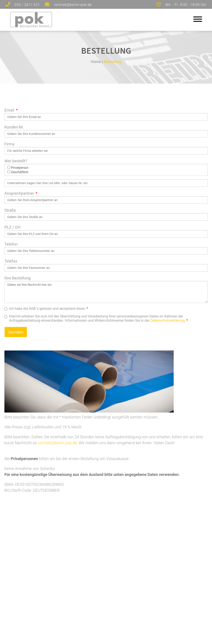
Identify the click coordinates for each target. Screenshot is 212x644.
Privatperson (18, 168)
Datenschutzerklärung (167, 320)
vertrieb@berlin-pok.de (57, 443)
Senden (16, 332)
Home (96, 62)
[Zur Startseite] (31, 26)
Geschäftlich (18, 172)
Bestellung (112, 62)
